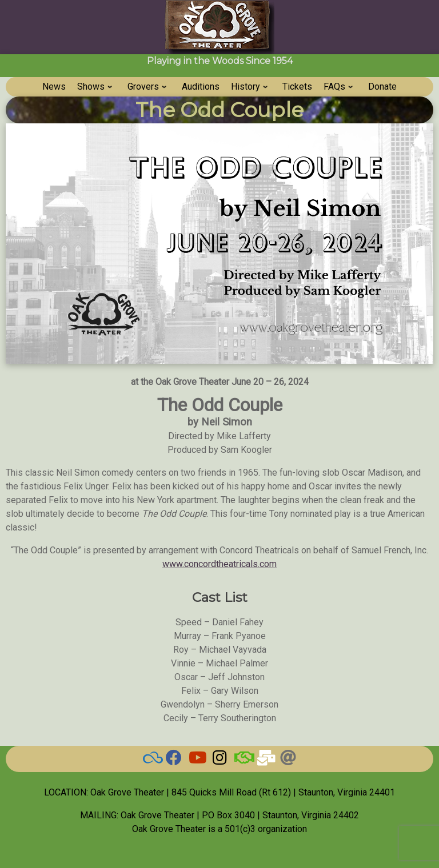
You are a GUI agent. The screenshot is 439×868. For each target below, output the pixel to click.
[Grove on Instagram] (219, 760)
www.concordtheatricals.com (219, 564)
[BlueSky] (151, 760)
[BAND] (242, 760)
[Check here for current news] (174, 760)
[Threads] (288, 760)
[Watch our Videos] (197, 760)
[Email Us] (265, 760)
